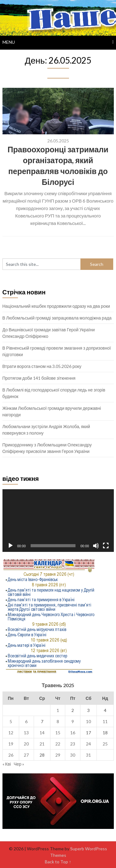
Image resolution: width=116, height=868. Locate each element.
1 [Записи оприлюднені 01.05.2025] (58, 710)
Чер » (19, 764)
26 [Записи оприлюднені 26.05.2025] (11, 755)
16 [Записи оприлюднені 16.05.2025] (73, 733)
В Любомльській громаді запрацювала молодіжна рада (57, 318)
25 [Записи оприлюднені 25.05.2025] (105, 744)
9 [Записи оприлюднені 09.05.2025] (73, 721)
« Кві (7, 764)
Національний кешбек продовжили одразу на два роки (56, 306)
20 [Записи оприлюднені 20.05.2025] (26, 744)
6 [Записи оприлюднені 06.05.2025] (26, 721)
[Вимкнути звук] (96, 546)
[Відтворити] (11, 546)
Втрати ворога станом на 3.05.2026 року (42, 366)
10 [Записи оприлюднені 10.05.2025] (88, 721)
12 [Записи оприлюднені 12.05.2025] (11, 733)
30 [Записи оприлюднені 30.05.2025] (73, 755)
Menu (9, 42)
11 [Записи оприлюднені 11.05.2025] (105, 721)
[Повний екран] (106, 546)
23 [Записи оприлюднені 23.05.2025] (73, 744)
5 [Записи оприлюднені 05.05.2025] (11, 721)
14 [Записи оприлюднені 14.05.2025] (42, 733)
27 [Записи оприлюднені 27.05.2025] (26, 755)
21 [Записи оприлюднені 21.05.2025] (42, 744)
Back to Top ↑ (58, 862)
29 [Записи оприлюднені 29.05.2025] (58, 755)
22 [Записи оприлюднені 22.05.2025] (58, 744)
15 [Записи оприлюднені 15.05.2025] (58, 733)
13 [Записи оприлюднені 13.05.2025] (26, 733)
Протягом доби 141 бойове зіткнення (39, 378)
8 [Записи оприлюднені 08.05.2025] (58, 721)
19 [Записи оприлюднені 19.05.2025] (11, 744)
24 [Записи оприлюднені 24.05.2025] (88, 744)
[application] (58, 521)
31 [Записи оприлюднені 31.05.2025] (88, 755)
